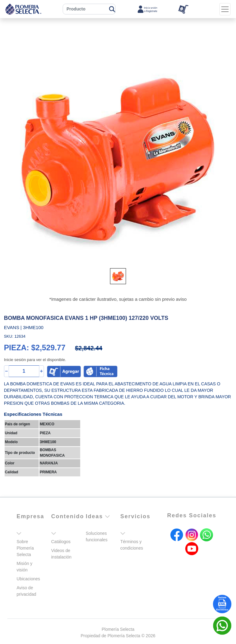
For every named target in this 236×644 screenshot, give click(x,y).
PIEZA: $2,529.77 (35, 348)
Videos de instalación (61, 554)
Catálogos (61, 542)
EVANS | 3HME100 (24, 327)
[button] (21, 159)
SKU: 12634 (15, 336)
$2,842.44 (89, 348)
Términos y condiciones (132, 545)
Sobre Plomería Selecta (25, 548)
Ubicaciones (28, 579)
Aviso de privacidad (26, 591)
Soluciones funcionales (97, 537)
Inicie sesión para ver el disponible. (35, 360)
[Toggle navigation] (225, 9)
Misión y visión (24, 567)
